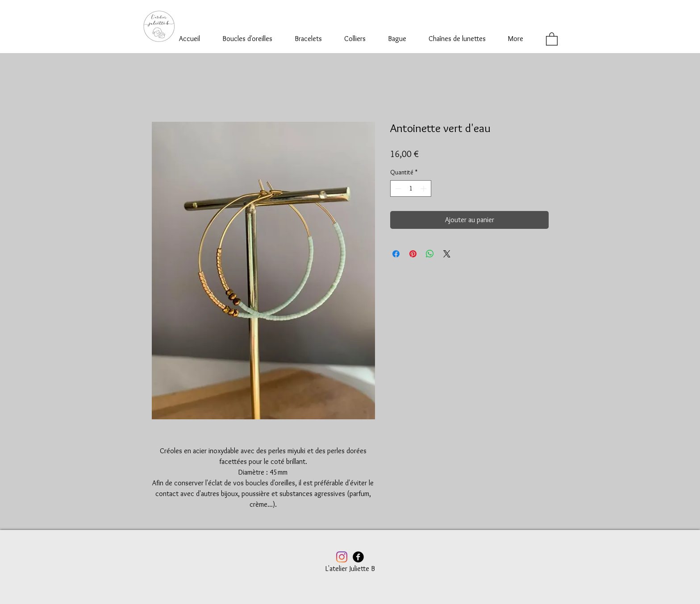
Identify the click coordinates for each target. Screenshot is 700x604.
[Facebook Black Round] (358, 557)
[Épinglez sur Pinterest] (413, 254)
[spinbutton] (411, 188)
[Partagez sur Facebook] (396, 254)
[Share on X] (447, 254)
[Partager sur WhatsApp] (430, 254)
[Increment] (424, 188)
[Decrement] (397, 188)
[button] (552, 39)
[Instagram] (342, 557)
